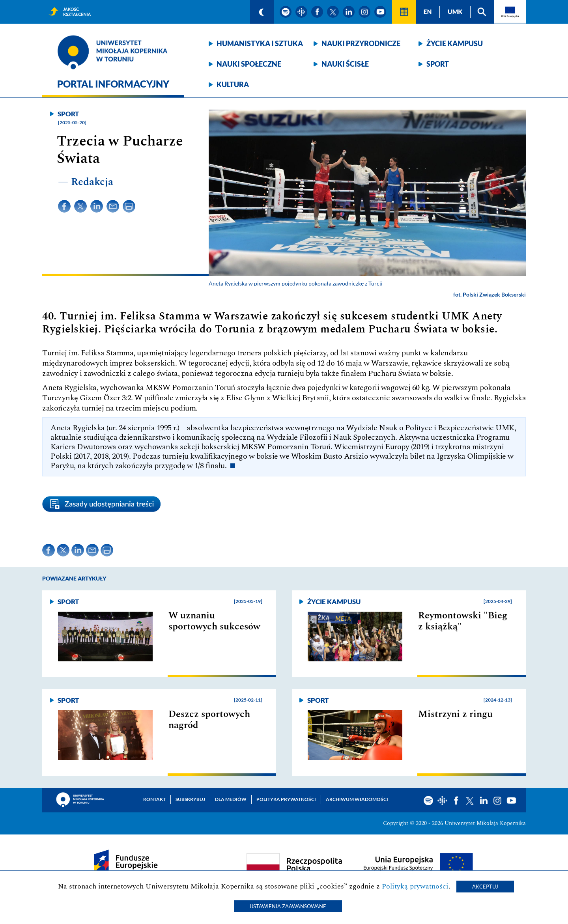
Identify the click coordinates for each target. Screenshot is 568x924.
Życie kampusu (455, 43)
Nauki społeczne (249, 64)
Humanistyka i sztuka (260, 43)
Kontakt (154, 799)
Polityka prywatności (286, 799)
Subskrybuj (190, 799)
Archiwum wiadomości (357, 799)
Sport (438, 64)
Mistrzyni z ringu (455, 714)
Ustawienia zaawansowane (288, 906)
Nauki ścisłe (345, 64)
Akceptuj (485, 887)
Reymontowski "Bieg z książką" (463, 621)
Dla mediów (231, 799)
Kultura (233, 84)
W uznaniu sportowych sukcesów (214, 621)
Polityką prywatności (415, 886)
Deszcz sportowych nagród (209, 720)
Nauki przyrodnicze (361, 43)
